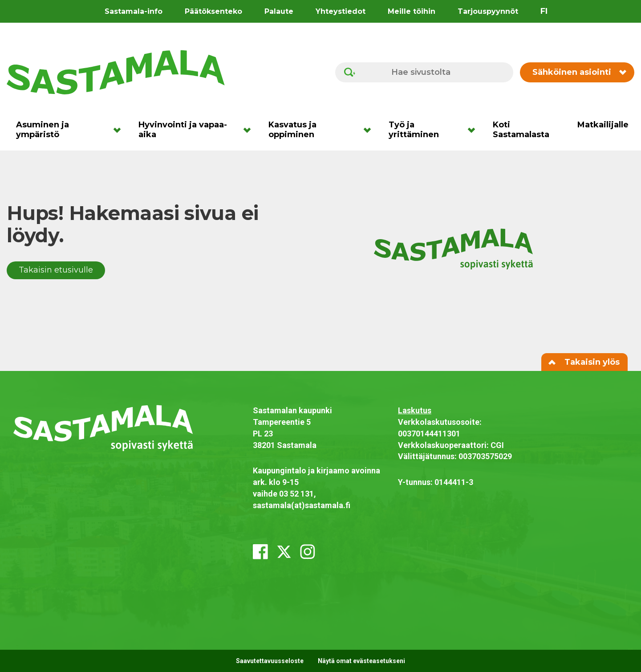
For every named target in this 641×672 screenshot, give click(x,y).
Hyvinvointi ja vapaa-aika (183, 130)
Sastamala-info (134, 11)
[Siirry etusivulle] (116, 72)
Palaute (279, 11)
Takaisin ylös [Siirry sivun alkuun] (584, 362)
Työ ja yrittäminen (414, 130)
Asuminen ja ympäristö (43, 130)
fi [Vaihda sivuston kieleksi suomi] (544, 11)
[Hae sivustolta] (424, 72)
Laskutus (415, 410)
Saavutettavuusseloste (270, 661)
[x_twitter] (284, 552)
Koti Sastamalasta (521, 130)
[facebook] (260, 552)
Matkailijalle (603, 125)
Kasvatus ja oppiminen (292, 130)
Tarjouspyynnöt (488, 11)
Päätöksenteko (213, 11)
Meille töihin (412, 11)
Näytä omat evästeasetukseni (361, 661)
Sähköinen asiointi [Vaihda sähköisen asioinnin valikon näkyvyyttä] (579, 72)
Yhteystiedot (341, 11)
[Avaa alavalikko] (120, 130)
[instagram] (308, 552)
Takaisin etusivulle (56, 270)
